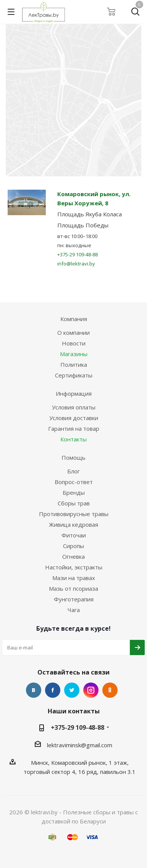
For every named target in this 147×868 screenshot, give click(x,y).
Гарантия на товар (74, 428)
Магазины (74, 354)
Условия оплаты (74, 407)
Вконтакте (34, 690)
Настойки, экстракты (74, 567)
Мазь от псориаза (73, 588)
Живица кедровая (73, 524)
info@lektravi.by (76, 264)
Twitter (72, 690)
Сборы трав (74, 503)
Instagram (91, 690)
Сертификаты (74, 375)
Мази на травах (74, 578)
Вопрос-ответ (74, 482)
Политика (74, 364)
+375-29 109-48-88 (78, 254)
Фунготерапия (74, 599)
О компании (73, 332)
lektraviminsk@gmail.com (80, 745)
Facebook (53, 690)
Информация (74, 393)
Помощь (73, 457)
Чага (74, 610)
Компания (74, 319)
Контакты (73, 439)
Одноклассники (110, 690)
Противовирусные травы (74, 514)
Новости (74, 343)
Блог (73, 471)
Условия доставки (74, 418)
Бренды (74, 492)
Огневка (73, 556)
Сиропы (73, 546)
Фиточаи (74, 535)
